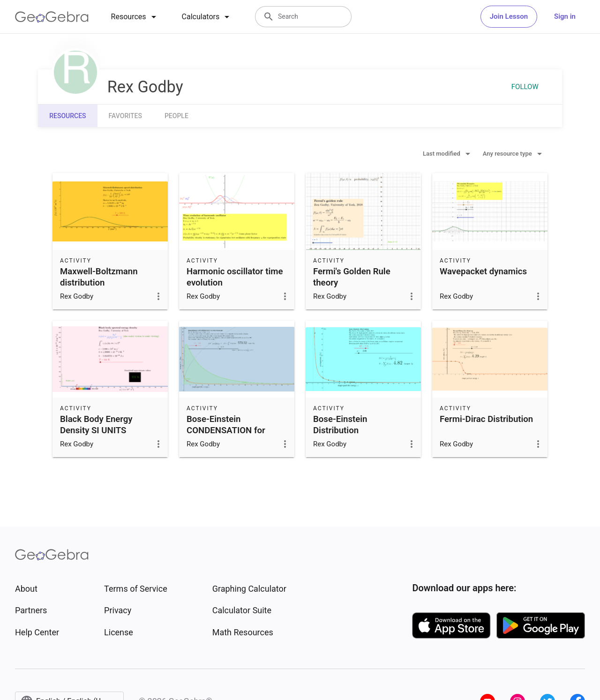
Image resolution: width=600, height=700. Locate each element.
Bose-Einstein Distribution (340, 425)
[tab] (135, 17)
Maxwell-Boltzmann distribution (99, 277)
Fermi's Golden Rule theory (352, 277)
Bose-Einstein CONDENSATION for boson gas (226, 430)
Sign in (565, 16)
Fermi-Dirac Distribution (486, 419)
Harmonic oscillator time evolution (235, 277)
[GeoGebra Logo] (52, 17)
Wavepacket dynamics (483, 271)
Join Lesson (509, 16)
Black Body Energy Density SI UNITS (96, 425)
